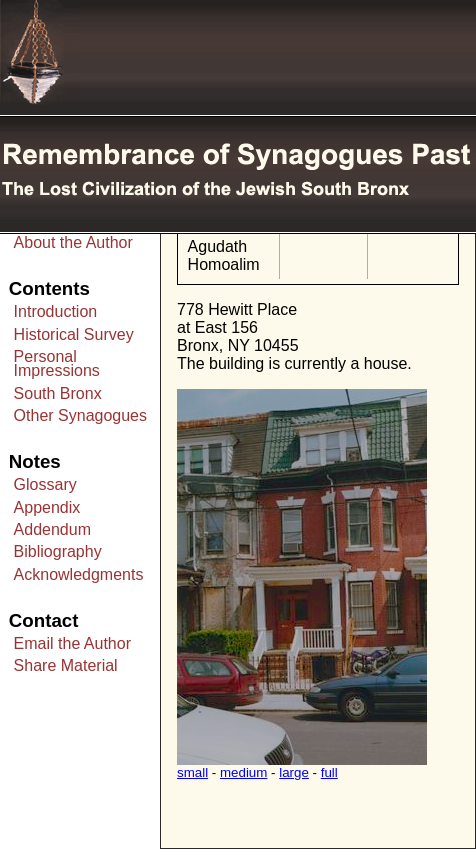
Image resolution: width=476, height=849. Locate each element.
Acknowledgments (79, 574)
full (329, 772)
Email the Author (72, 643)
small (192, 772)
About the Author (73, 242)
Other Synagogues (80, 415)
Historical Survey (74, 334)
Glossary (45, 484)
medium (243, 772)
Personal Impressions (57, 363)
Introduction (56, 311)
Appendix (47, 507)
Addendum (52, 529)
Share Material (66, 665)
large (294, 772)
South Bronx (58, 393)
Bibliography (58, 551)
